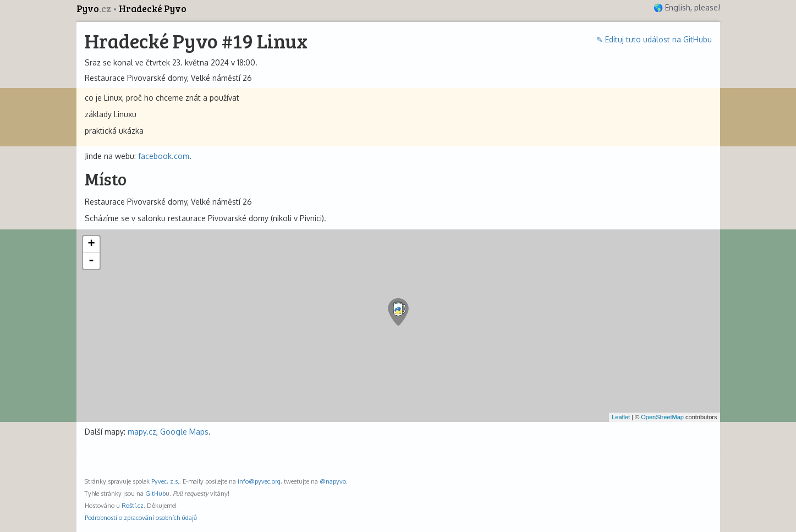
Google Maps (184, 432)
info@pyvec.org (259, 481)
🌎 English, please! (687, 7)
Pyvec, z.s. (165, 481)
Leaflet (621, 417)
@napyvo (333, 481)
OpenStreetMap (662, 417)
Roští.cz (133, 505)
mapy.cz (142, 432)
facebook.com (164, 156)
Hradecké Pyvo (153, 9)
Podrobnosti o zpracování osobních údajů (141, 517)
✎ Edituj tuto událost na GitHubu (654, 39)
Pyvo (95, 9)
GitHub (155, 493)
